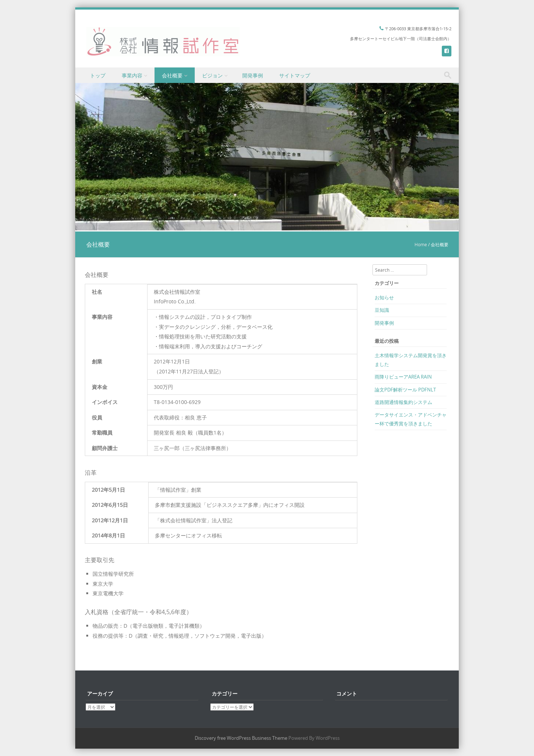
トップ (98, 75)
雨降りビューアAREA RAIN (403, 377)
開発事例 (253, 75)
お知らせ (384, 297)
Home (421, 244)
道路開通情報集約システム (403, 402)
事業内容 (132, 75)
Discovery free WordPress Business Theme (241, 738)
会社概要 (172, 75)
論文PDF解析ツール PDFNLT (405, 390)
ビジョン (212, 75)
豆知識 (382, 310)
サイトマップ (295, 75)
